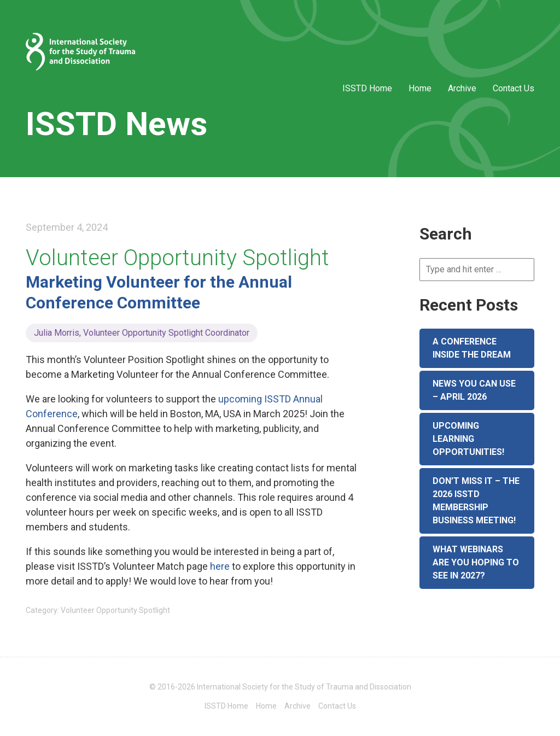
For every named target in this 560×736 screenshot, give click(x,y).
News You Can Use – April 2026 (474, 390)
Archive (462, 88)
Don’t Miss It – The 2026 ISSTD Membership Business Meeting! (476, 501)
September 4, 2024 (67, 227)
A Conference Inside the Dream (472, 348)
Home (420, 88)
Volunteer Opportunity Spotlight (177, 258)
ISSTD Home (367, 88)
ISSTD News (116, 124)
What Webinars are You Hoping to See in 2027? (476, 562)
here (220, 566)
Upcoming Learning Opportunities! (468, 439)
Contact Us (514, 88)
